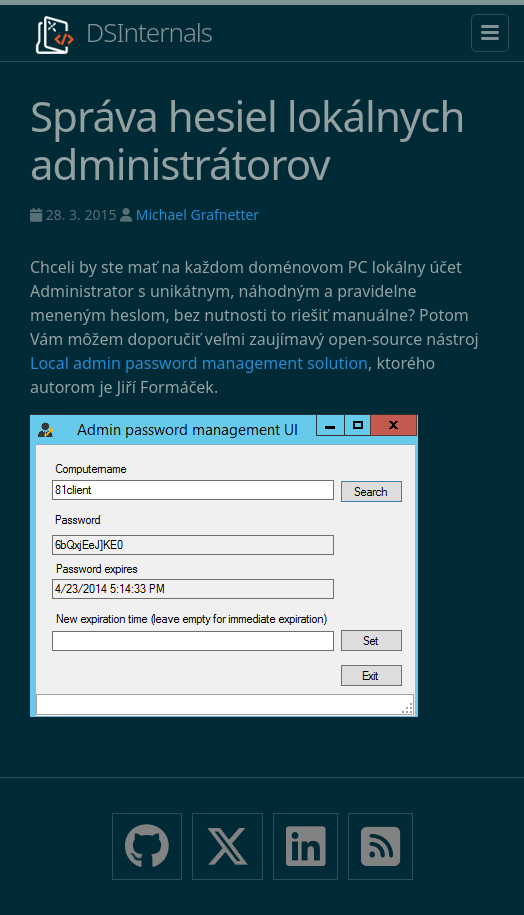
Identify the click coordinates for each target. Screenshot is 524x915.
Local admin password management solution (199, 363)
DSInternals (121, 35)
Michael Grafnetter (197, 214)
